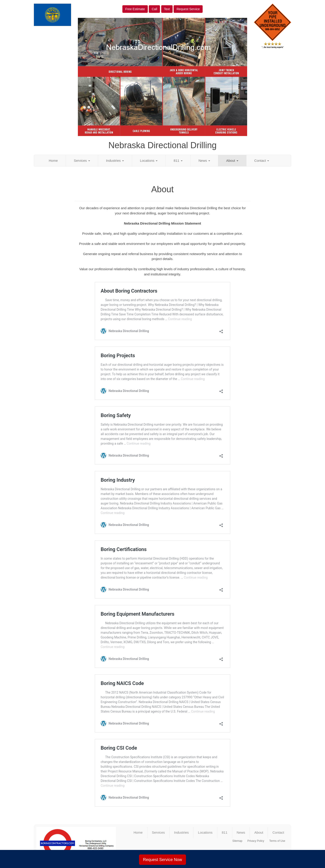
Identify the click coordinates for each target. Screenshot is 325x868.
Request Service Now (162, 860)
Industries (115, 161)
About (232, 161)
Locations (149, 161)
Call (154, 9)
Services (82, 161)
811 (178, 161)
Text (167, 9)
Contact (262, 161)
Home (53, 161)
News (204, 161)
